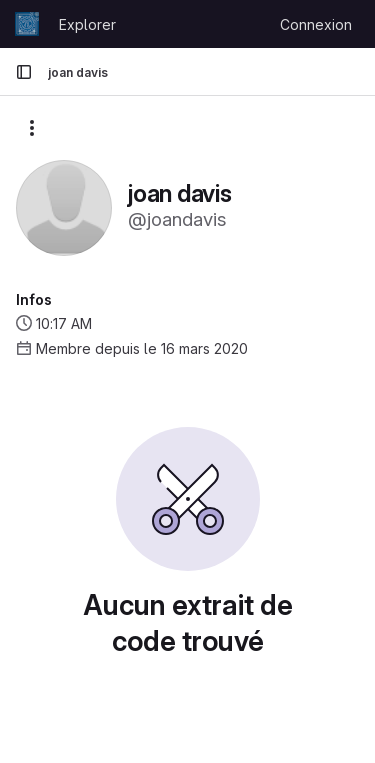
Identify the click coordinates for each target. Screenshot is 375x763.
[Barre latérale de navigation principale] (24, 72)
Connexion (316, 24)
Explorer (87, 24)
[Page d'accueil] (27, 24)
